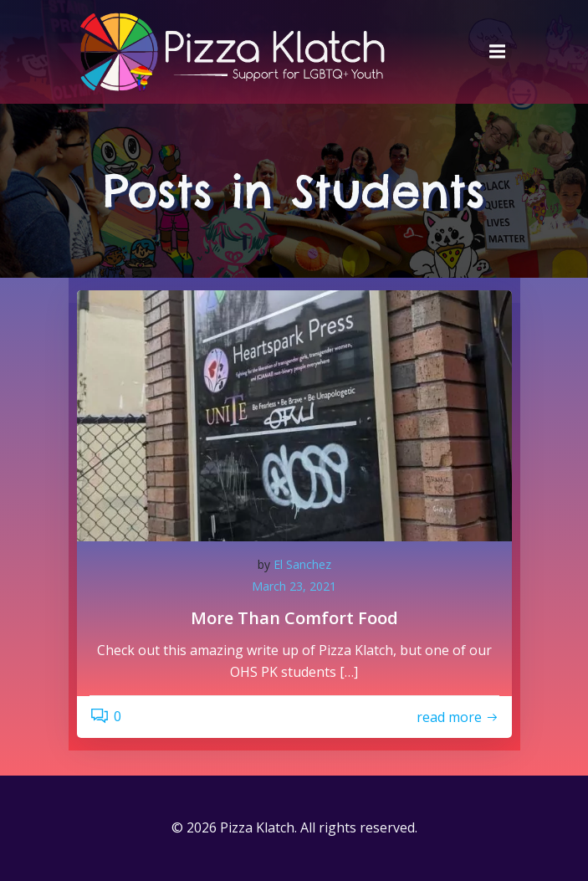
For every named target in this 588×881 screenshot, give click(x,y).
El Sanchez (302, 564)
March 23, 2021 (294, 586)
